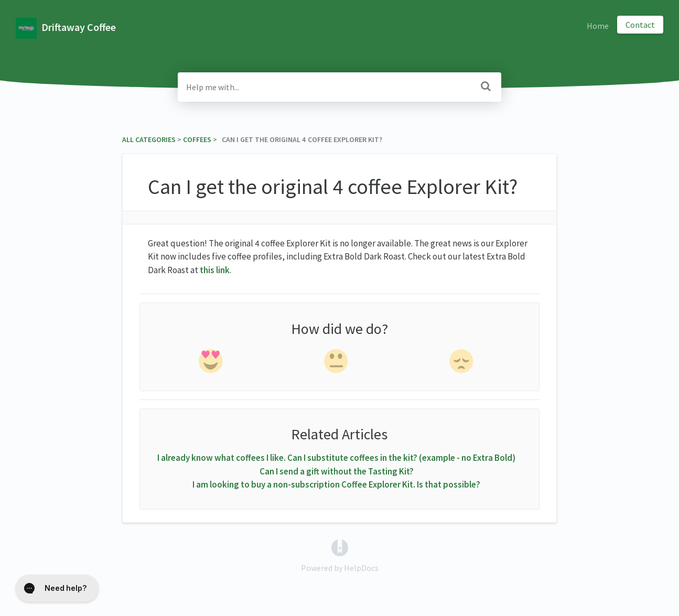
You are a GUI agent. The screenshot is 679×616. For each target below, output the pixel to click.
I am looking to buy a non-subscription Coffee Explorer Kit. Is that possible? (336, 484)
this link (215, 270)
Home (598, 26)
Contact (640, 25)
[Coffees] (197, 139)
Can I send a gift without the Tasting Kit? (337, 471)
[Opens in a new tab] (340, 546)
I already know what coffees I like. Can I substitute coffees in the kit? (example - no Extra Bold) (336, 458)
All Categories (149, 139)
